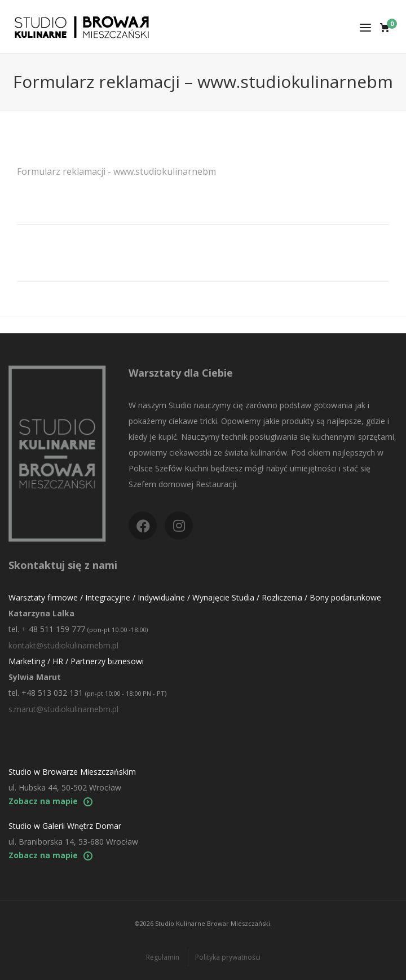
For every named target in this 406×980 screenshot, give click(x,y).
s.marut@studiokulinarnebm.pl (63, 709)
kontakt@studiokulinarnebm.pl (63, 645)
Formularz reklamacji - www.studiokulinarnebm (116, 171)
